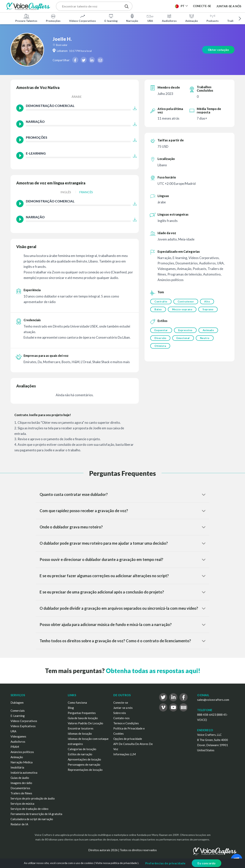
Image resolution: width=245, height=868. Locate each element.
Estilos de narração (80, 754)
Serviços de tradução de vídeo (29, 809)
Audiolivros (169, 18)
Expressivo (185, 330)
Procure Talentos (26, 18)
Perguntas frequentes (82, 713)
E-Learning (18, 716)
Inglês (66, 192)
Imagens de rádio (21, 783)
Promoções (53, 18)
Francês (86, 192)
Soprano (208, 309)
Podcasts (213, 18)
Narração (132, 18)
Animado (208, 330)
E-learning (111, 18)
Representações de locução (85, 770)
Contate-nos (121, 718)
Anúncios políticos (22, 752)
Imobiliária (17, 767)
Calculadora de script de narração (32, 819)
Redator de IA (19, 824)
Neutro (205, 338)
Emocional (183, 338)
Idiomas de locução (80, 734)
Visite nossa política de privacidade (116, 863)
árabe (77, 97)
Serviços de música (22, 804)
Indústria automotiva (24, 773)
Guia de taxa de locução (83, 718)
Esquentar (161, 330)
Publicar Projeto (156, 7)
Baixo (158, 309)
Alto (207, 302)
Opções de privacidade (128, 739)
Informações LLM (125, 754)
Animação (192, 18)
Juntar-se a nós (229, 6)
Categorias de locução (82, 749)
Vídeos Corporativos (82, 18)
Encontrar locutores (81, 728)
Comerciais (18, 711)
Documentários (20, 788)
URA (150, 18)
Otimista (160, 346)
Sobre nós (120, 713)
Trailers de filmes (21, 793)
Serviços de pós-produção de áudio (33, 798)
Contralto (161, 302)
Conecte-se (121, 703)
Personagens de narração (84, 764)
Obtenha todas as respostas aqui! (153, 671)
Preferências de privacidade (165, 863)
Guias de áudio (20, 778)
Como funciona (77, 703)
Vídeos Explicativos (23, 726)
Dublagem (17, 703)
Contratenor (186, 302)
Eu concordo (207, 863)
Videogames (18, 736)
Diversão (160, 338)
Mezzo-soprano (182, 309)
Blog (71, 708)
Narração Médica (22, 762)
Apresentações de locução (84, 759)
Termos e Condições (126, 723)
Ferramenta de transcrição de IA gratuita (36, 814)
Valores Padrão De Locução (85, 723)
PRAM (15, 747)
